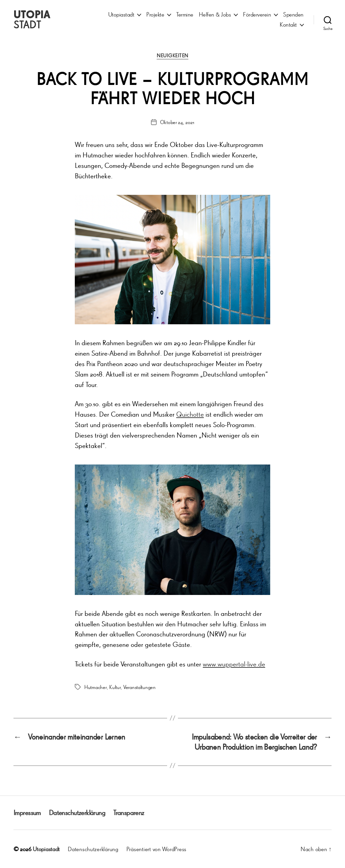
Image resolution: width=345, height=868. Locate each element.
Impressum (27, 813)
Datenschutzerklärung (77, 813)
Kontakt (288, 24)
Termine (185, 14)
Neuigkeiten (172, 56)
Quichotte (190, 414)
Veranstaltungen (139, 687)
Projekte (155, 14)
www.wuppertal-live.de (234, 664)
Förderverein (257, 14)
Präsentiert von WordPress (156, 849)
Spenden (293, 14)
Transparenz (129, 813)
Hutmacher (96, 687)
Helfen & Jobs (215, 14)
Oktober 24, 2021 (177, 122)
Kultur (115, 687)
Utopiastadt (121, 14)
